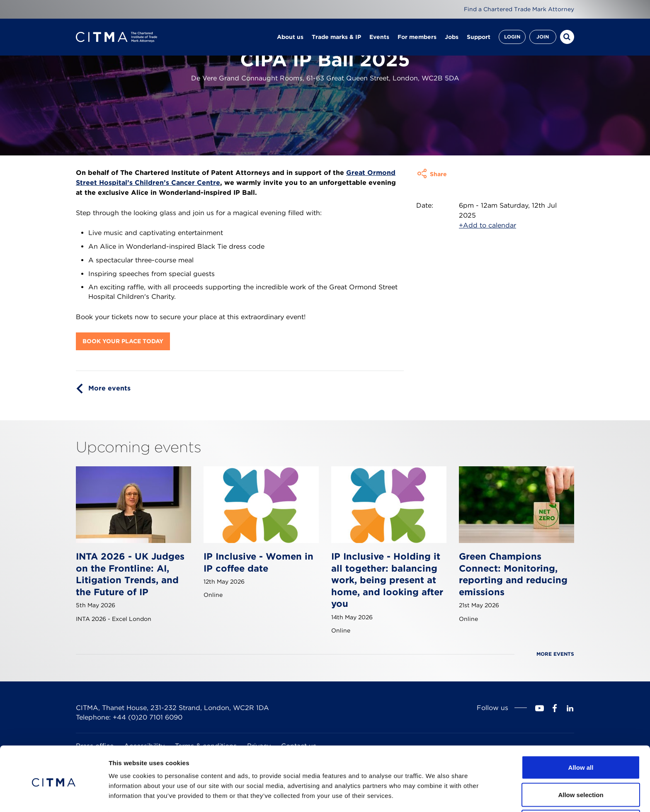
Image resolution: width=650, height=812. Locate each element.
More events (109, 388)
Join (543, 37)
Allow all (581, 736)
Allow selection (581, 763)
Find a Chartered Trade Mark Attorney (519, 9)
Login (512, 37)
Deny (581, 790)
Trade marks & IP (336, 37)
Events (379, 37)
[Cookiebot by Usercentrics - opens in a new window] (54, 796)
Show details (435, 791)
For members (417, 37)
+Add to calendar (487, 225)
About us (290, 37)
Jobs (452, 37)
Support (479, 37)
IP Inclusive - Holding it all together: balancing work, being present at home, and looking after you (387, 580)
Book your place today (123, 341)
